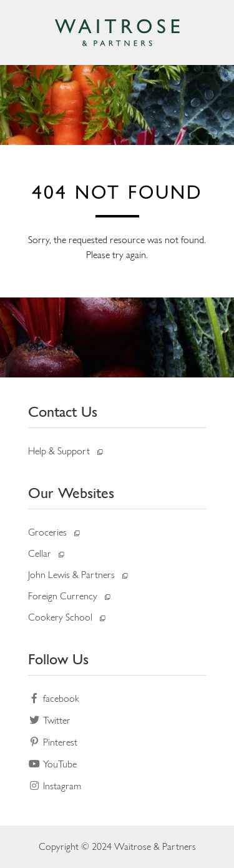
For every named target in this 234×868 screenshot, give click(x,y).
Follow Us (58, 659)
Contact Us (63, 412)
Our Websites (71, 493)
